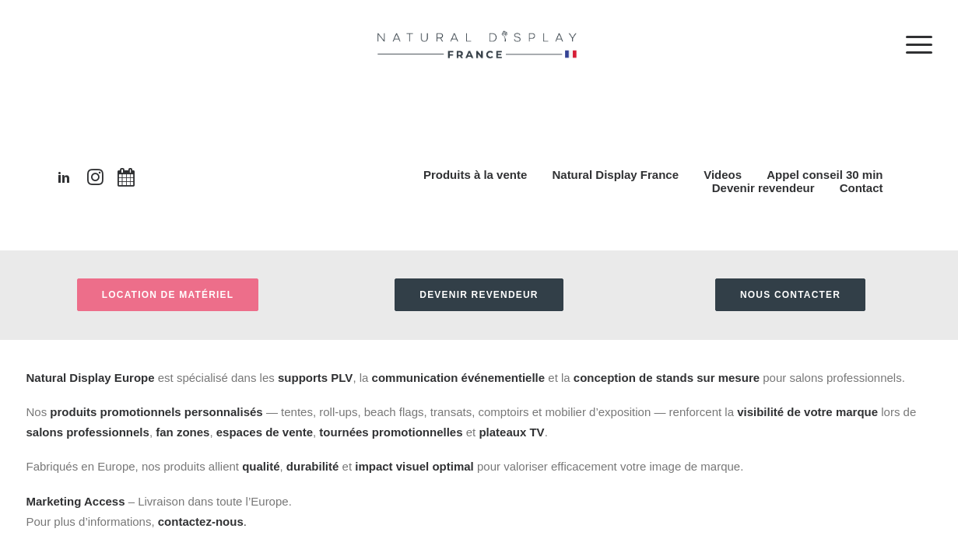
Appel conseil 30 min (825, 175)
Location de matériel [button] (168, 295)
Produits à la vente (475, 175)
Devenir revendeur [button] (479, 295)
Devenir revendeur (763, 188)
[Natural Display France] (479, 60)
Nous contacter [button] (790, 295)
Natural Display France (615, 175)
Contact (861, 188)
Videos (723, 175)
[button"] (64, 181)
